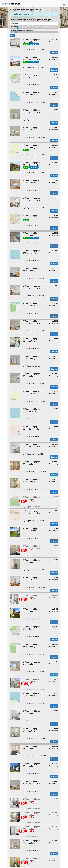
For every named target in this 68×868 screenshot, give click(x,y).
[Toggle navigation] (64, 4)
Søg (12, 35)
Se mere (54, 52)
